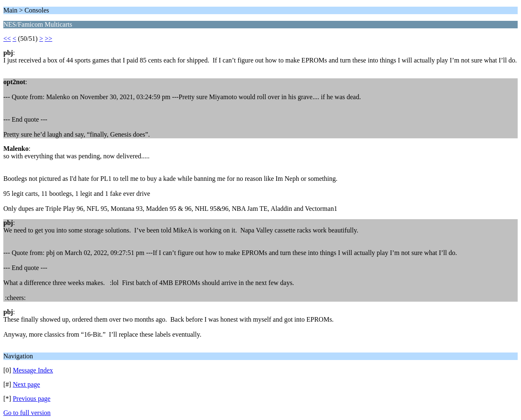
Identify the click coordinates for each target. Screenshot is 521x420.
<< (7, 39)
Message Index (33, 370)
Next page (26, 384)
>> (48, 39)
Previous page (32, 399)
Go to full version (27, 413)
